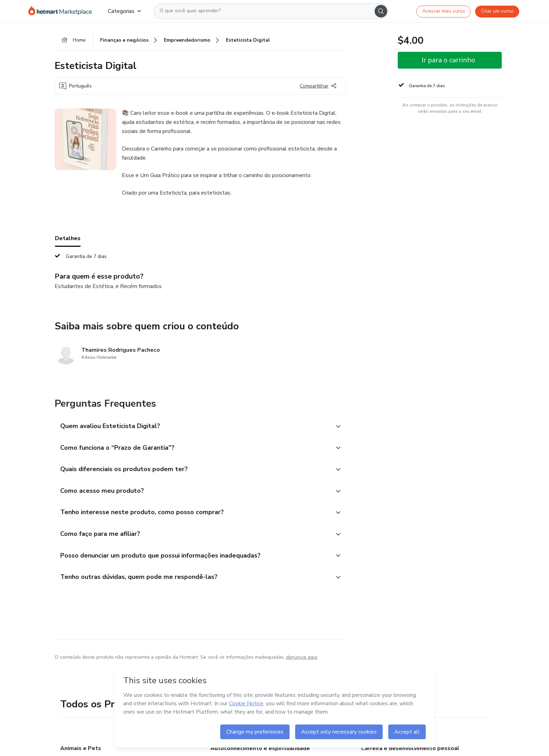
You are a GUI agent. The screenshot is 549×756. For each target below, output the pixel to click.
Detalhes (68, 239)
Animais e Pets (81, 750)
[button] (193, 427)
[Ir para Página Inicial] (62, 11)
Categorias (124, 11)
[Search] (381, 11)
